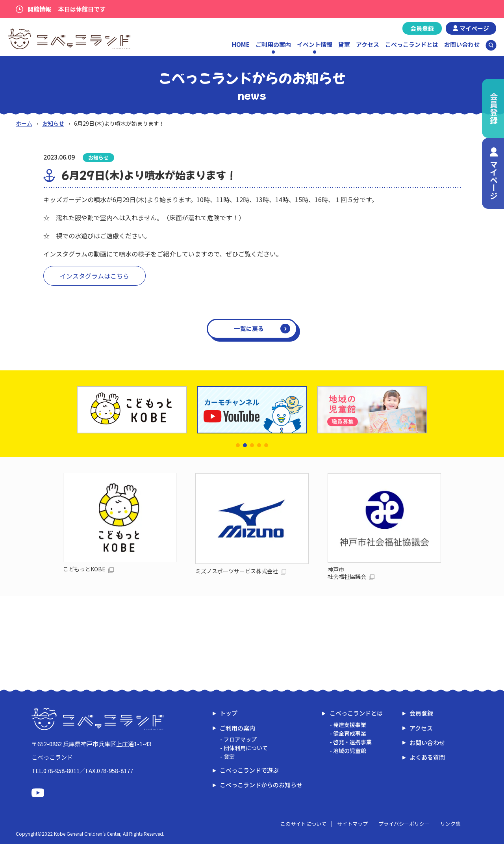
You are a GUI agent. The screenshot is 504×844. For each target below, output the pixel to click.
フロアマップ (240, 739)
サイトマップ (352, 824)
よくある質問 (427, 757)
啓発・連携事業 (352, 742)
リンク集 (450, 824)
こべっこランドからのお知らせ (261, 785)
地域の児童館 (350, 751)
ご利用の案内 (237, 728)
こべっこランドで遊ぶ (249, 770)
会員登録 (422, 28)
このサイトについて (303, 824)
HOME (241, 44)
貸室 (344, 44)
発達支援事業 (350, 725)
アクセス (368, 44)
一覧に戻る (249, 328)
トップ (229, 713)
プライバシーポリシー (404, 824)
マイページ (474, 28)
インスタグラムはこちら (94, 276)
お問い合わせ (462, 44)
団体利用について (246, 748)
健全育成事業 (350, 733)
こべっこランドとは (412, 44)
